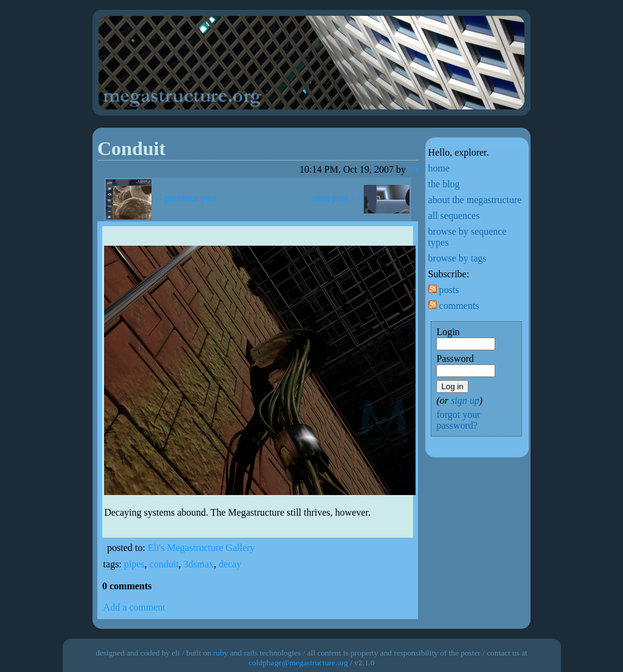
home (439, 168)
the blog (444, 184)
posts (444, 290)
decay (230, 564)
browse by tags (458, 258)
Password (455, 359)
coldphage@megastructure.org (298, 663)
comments (454, 306)
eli (413, 169)
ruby (220, 653)
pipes (134, 564)
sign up (465, 400)
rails (251, 653)
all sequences (454, 216)
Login (448, 332)
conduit (164, 564)
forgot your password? (458, 420)
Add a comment (134, 607)
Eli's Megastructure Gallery (201, 548)
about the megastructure (475, 200)
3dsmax (199, 564)
